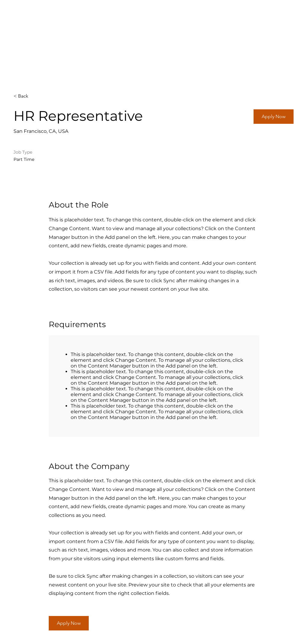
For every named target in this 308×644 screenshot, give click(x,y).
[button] (274, 117)
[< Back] (35, 96)
